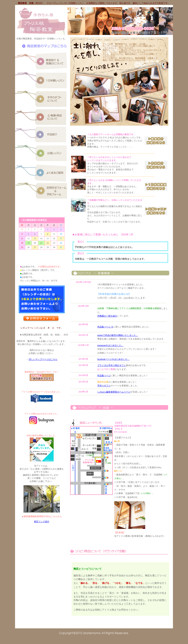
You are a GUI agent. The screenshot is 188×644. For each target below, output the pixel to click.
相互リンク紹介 (42, 522)
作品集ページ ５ (105, 327)
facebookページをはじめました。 (113, 359)
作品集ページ (104, 376)
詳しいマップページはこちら (43, 359)
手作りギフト (104, 386)
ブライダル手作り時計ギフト (112, 365)
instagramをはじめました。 (110, 345)
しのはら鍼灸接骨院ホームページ (114, 392)
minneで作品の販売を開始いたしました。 (118, 335)
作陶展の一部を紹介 (107, 316)
